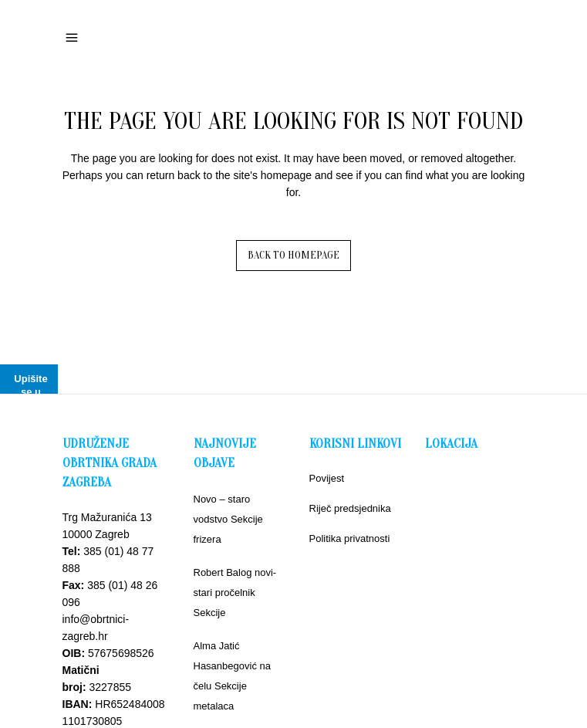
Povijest (327, 478)
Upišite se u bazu (30, 392)
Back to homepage (293, 255)
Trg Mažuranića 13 (107, 517)
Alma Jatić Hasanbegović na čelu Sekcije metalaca (232, 676)
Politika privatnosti (350, 538)
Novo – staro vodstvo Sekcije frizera (228, 519)
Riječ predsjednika (350, 508)
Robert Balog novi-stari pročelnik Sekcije (235, 593)
